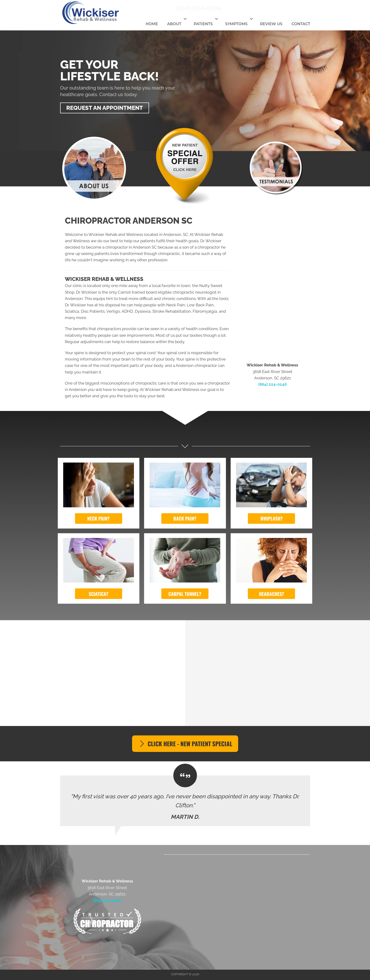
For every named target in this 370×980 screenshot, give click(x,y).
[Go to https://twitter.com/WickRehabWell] (297, 8)
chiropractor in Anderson (128, 247)
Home (152, 24)
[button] (185, 19)
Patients (203, 24)
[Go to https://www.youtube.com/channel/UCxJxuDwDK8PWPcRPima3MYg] (310, 8)
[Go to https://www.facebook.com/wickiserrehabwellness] (284, 8)
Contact (301, 24)
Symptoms (236, 24)
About (174, 24)
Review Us (271, 24)
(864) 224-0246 (198, 8)
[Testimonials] (185, 801)
